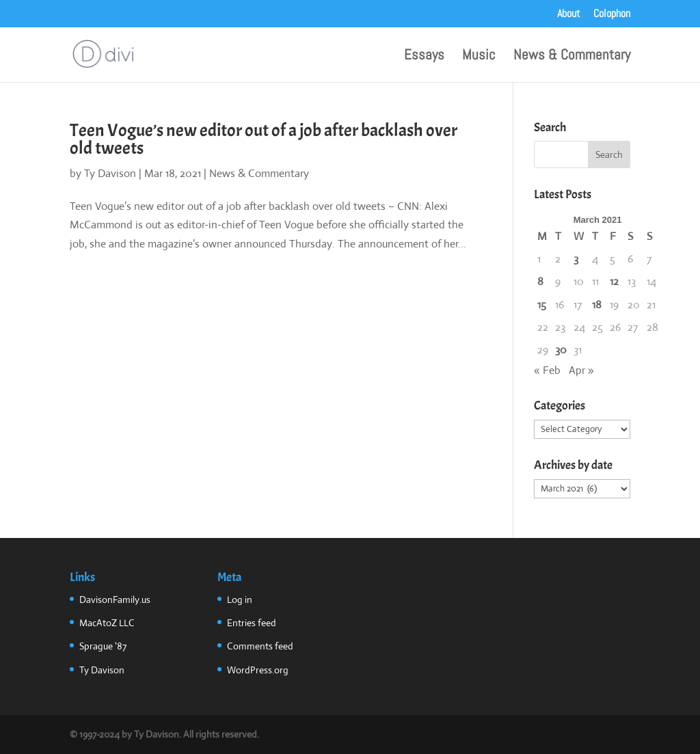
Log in (240, 600)
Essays (424, 57)
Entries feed (252, 623)
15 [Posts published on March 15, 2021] (542, 305)
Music (479, 57)
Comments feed (260, 646)
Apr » (581, 370)
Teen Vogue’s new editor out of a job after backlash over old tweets (264, 139)
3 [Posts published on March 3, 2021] (576, 259)
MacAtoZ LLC (107, 623)
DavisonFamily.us (115, 600)
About (569, 14)
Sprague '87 (103, 646)
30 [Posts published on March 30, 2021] (561, 350)
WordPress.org (258, 670)
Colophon (612, 14)
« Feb (547, 370)
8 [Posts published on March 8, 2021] (540, 281)
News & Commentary (572, 57)
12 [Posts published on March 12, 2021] (614, 281)
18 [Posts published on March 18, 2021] (597, 305)
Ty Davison (110, 173)
